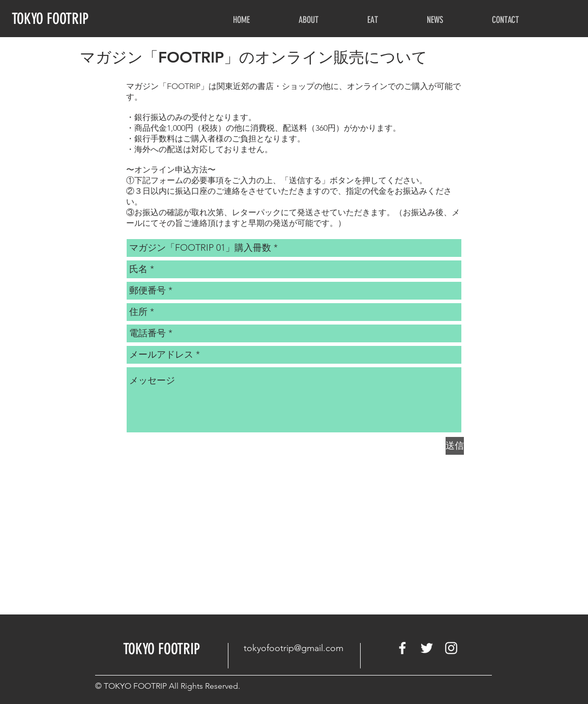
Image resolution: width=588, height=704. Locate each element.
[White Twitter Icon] (427, 648)
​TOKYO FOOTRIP (161, 649)
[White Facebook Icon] (402, 648)
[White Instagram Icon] (451, 648)
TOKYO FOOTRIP (50, 19)
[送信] (455, 446)
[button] (308, 20)
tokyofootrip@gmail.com (293, 648)
